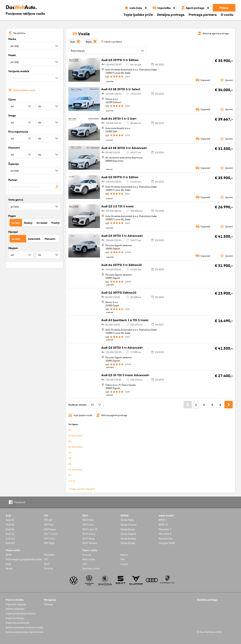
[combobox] (34, 187)
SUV (85, 564)
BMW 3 (163, 520)
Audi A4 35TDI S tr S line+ (119, 118)
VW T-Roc (50, 538)
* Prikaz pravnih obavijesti (82, 489)
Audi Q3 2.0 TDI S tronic (118, 206)
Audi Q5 (10, 543)
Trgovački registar (16, 604)
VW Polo (49, 524)
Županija (14, 164)
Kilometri (14, 148)
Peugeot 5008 (167, 543)
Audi (8, 564)
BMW (9, 555)
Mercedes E (165, 534)
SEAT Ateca (88, 538)
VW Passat (50, 529)
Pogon (12, 216)
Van (123, 559)
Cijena (12, 99)
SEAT (47, 564)
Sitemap (48, 604)
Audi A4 (10, 524)
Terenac (87, 555)
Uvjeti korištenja (15, 618)
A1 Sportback (75, 469)
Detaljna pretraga (171, 14)
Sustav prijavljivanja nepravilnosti (24, 632)
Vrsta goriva (16, 200)
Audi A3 (10, 520)
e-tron (72, 481)
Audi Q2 (10, 534)
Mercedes (49, 555)
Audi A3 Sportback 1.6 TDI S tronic (125, 320)
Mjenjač (13, 232)
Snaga (12, 115)
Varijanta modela (19, 71)
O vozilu (227, 14)
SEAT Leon (88, 524)
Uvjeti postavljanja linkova (20, 613)
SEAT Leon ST (90, 529)
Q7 (70, 475)
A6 (70, 464)
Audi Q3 (10, 538)
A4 (70, 452)
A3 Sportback (75, 435)
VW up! (48, 520)
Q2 (70, 441)
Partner (13, 180)
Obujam (13, 248)
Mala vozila (89, 559)
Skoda (9, 568)
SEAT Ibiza (88, 520)
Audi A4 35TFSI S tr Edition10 (121, 265)
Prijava (224, 8)
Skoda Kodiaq (128, 538)
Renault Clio (166, 538)
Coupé (124, 564)
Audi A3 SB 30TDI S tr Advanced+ (124, 148)
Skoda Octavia (129, 524)
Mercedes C (165, 529)
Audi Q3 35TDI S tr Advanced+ (122, 236)
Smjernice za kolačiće (17, 623)
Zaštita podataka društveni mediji (24, 627)
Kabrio (124, 555)
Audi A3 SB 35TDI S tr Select (121, 89)
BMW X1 (164, 524)
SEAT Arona (89, 534)
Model (12, 55)
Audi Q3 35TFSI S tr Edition (120, 60)
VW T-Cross (50, 534)
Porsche (48, 568)
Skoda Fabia (127, 520)
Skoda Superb (128, 534)
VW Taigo (49, 543)
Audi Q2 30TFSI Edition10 (119, 293)
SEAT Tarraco (90, 543)
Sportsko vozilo (91, 568)
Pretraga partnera (203, 14)
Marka (12, 39)
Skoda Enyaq (128, 543)
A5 (70, 458)
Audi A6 (10, 529)
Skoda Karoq (128, 529)
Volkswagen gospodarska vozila (24, 559)
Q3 (70, 430)
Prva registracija (18, 132)
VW (46, 559)
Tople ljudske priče (138, 14)
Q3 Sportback (75, 447)
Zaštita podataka (15, 609)
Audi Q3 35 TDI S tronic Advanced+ (125, 375)
